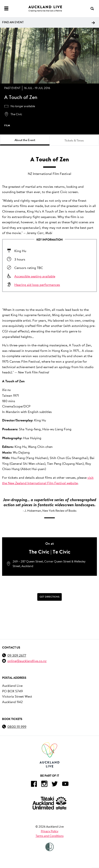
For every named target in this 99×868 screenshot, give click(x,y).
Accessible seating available (35, 276)
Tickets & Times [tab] (74, 140)
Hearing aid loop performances (37, 285)
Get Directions (49, 597)
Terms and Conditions (50, 836)
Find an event (48, 22)
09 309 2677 (17, 655)
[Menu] (6, 8)
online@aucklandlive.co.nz (27, 661)
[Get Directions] (49, 597)
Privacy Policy (50, 831)
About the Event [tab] (25, 140)
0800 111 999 (17, 726)
